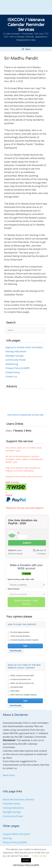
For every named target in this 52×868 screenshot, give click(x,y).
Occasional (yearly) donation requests (23, 640)
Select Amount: (14, 589)
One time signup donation (19, 632)
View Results (16, 651)
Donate (27, 543)
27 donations (41, 554)
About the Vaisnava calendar (19, 799)
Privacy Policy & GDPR (17, 368)
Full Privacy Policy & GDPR (26, 865)
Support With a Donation (16, 834)
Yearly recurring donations (19, 636)
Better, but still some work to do (21, 683)
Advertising (12, 364)
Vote (25, 646)
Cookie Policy (13, 372)
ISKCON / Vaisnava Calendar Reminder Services (26, 25)
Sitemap (7, 838)
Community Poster (16, 360)
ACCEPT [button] (26, 860)
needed (15, 550)
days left (41, 550)
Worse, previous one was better (21, 676)
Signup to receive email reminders (24, 347)
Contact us (11, 376)
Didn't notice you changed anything (22, 695)
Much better (14, 691)
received (15, 554)
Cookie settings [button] (39, 856)
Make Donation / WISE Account (26, 602)
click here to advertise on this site (25, 415)
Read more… (10, 775)
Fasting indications (16, 351)
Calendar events (12, 804)
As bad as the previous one (19, 680)
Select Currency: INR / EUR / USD (21, 579)
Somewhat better (15, 687)
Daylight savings (15, 356)
